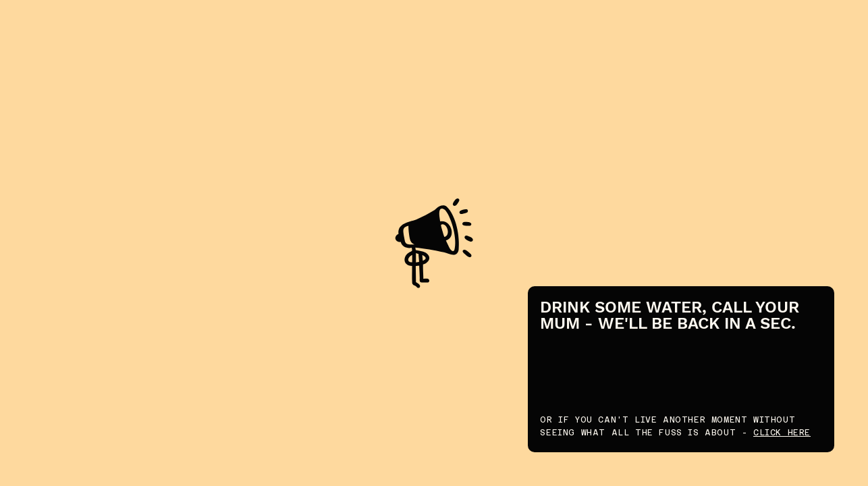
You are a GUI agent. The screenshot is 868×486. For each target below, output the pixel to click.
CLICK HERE (782, 433)
